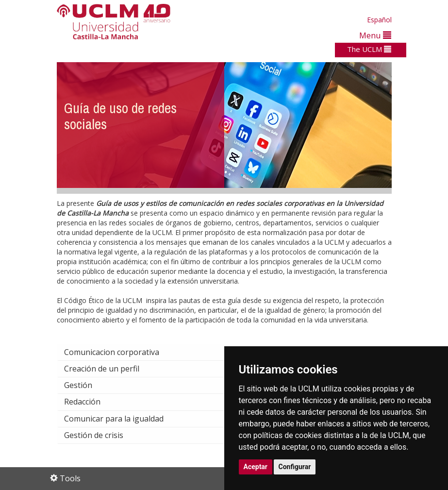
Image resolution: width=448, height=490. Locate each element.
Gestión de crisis (101, 435)
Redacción (90, 402)
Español (379, 20)
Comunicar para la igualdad (122, 419)
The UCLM (369, 49)
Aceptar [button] (256, 467)
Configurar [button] (295, 467)
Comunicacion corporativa (119, 352)
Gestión (86, 385)
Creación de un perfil (109, 369)
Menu (375, 35)
